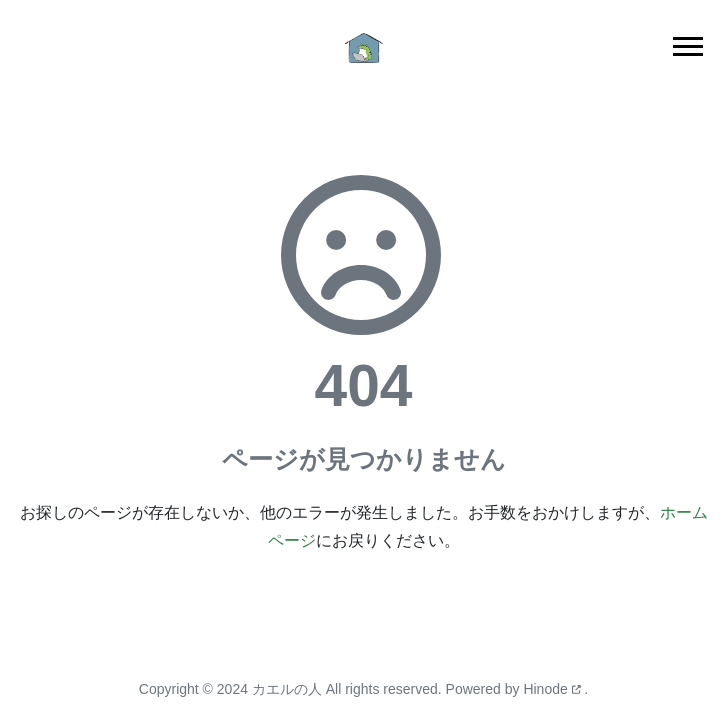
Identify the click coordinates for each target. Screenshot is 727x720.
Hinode (553, 689)
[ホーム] (364, 46)
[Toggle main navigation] (688, 46)
